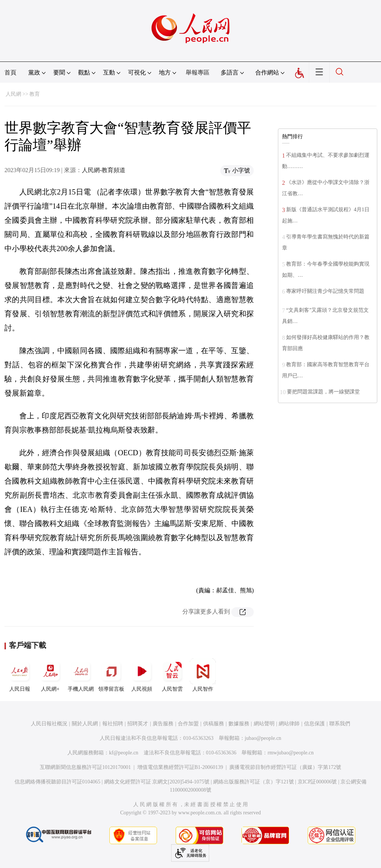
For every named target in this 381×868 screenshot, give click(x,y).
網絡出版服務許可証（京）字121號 (254, 782)
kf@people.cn (124, 753)
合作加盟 (188, 724)
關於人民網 (85, 724)
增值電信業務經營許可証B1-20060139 (180, 767)
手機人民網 (81, 675)
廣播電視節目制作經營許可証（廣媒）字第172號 (285, 767)
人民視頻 (142, 675)
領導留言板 (111, 675)
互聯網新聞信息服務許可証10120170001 (85, 767)
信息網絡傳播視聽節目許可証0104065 (57, 782)
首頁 (10, 72)
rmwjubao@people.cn (291, 753)
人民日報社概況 (49, 724)
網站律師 (289, 724)
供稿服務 (214, 724)
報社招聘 (113, 724)
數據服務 (239, 724)
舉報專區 (198, 72)
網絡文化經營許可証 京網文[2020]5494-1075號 (157, 782)
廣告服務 (163, 724)
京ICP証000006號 (317, 782)
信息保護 (314, 724)
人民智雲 (172, 675)
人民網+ (50, 675)
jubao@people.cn (263, 738)
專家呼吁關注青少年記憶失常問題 (325, 291)
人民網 (13, 94)
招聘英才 (138, 724)
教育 (35, 94)
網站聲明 (264, 724)
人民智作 (203, 675)
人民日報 (20, 675)
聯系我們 (340, 724)
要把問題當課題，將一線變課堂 (323, 392)
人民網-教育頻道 (104, 170)
